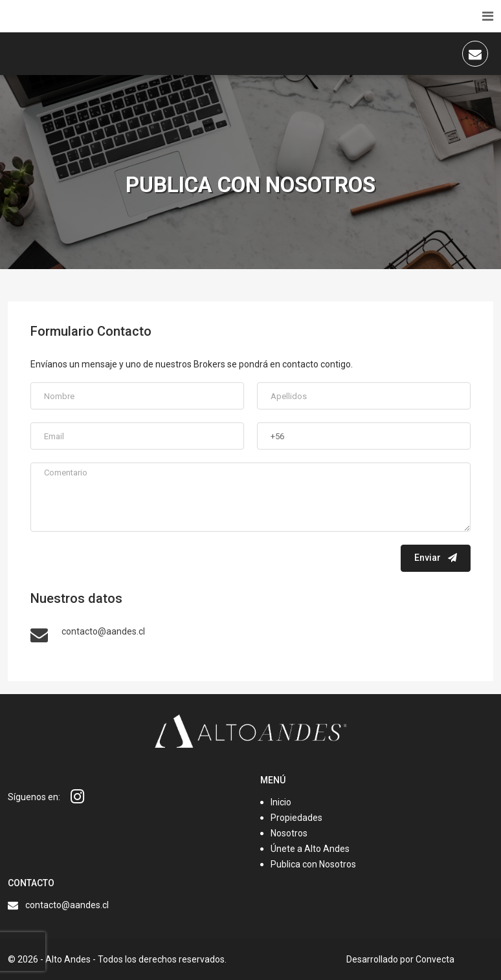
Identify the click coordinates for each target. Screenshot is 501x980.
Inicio (281, 802)
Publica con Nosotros (313, 864)
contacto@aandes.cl (67, 905)
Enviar (436, 558)
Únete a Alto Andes (310, 849)
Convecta (435, 959)
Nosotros (289, 833)
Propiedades (296, 818)
